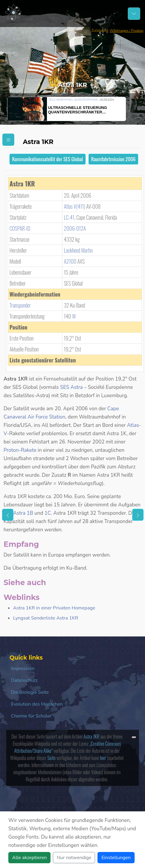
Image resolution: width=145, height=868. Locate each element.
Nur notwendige (74, 858)
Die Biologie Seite (30, 692)
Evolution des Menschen (37, 704)
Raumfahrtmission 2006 (113, 159)
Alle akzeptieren (29, 858)
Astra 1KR (91, 736)
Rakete (29, 450)
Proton (11, 450)
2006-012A (75, 228)
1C (48, 513)
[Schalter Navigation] (134, 14)
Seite (51, 758)
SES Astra (71, 387)
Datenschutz (24, 680)
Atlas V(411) (75, 206)
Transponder (20, 305)
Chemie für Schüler (31, 716)
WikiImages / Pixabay (127, 31)
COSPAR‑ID (20, 228)
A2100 (70, 261)
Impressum (23, 669)
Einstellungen (116, 858)
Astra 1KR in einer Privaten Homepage (54, 608)
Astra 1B (23, 513)
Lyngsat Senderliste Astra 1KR (46, 618)
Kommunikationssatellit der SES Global (48, 159)
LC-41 (69, 217)
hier (103, 758)
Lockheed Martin (78, 250)
